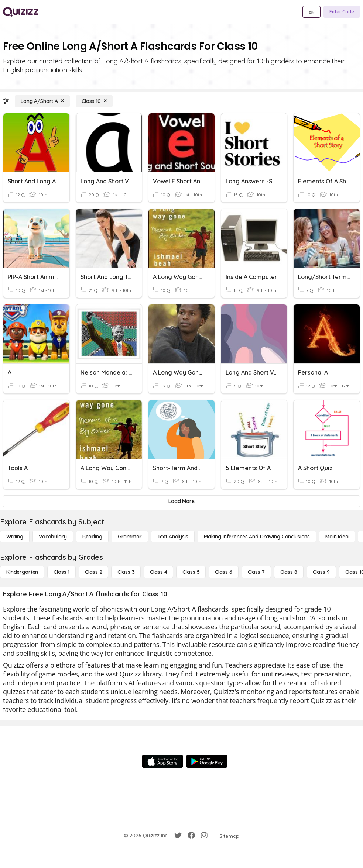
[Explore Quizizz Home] (21, 12)
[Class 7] (256, 572)
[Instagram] (204, 836)
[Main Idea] (337, 537)
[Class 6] (223, 572)
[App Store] (162, 761)
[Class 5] (191, 572)
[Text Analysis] (173, 537)
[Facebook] (191, 836)
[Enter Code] (342, 12)
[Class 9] (321, 572)
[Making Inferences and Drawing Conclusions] (257, 537)
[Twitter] (178, 836)
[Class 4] (158, 572)
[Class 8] (289, 572)
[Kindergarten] (22, 572)
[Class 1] (61, 572)
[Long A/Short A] (42, 101)
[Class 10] (94, 101)
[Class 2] (93, 572)
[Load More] (181, 501)
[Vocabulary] (53, 537)
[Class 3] (126, 572)
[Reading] (92, 537)
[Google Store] (207, 761)
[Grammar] (130, 537)
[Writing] (15, 537)
